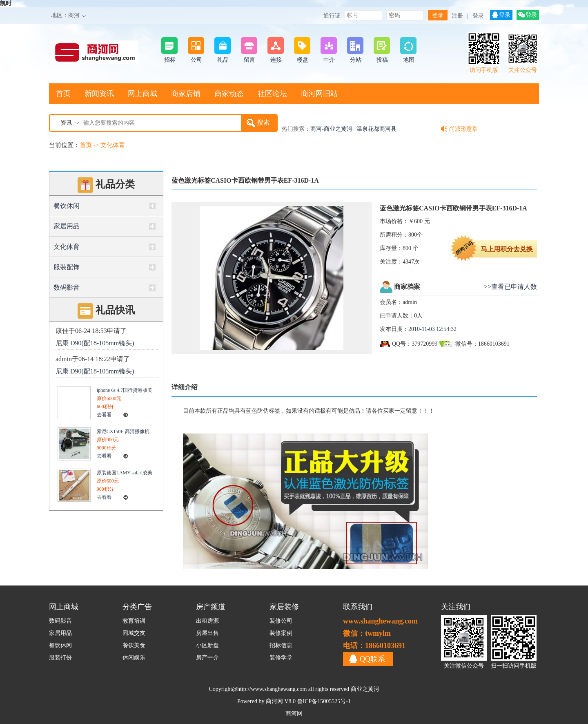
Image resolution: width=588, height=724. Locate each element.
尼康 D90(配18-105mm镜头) (95, 343)
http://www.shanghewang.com (272, 689)
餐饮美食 (134, 645)
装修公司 (281, 621)
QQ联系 (372, 659)
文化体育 (113, 145)
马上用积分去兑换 (507, 249)
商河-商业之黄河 (331, 129)
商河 (74, 15)
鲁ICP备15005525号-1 (324, 701)
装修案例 (281, 633)
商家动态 (229, 94)
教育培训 (134, 621)
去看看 (104, 415)
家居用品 (67, 226)
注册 (457, 16)
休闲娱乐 (134, 658)
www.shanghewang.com (380, 621)
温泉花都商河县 (376, 129)
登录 (478, 16)
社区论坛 (272, 94)
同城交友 (134, 633)
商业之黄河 (365, 689)
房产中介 (207, 658)
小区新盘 (207, 645)
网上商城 (143, 94)
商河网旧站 (319, 94)
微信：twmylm (367, 633)
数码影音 (67, 287)
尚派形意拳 (463, 129)
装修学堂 (281, 658)
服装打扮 (60, 658)
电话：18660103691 (374, 646)
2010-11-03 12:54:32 (432, 329)
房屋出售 (207, 633)
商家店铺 (186, 94)
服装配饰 (67, 267)
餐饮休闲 (67, 206)
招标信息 (281, 645)
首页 (63, 94)
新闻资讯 (99, 94)
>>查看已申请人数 (510, 287)
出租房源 (207, 621)
